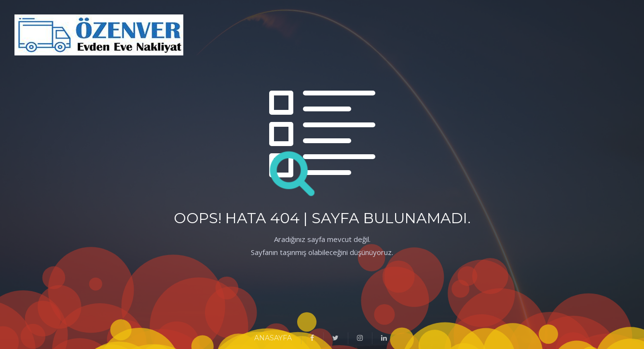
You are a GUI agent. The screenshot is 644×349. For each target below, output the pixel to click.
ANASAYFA (273, 338)
